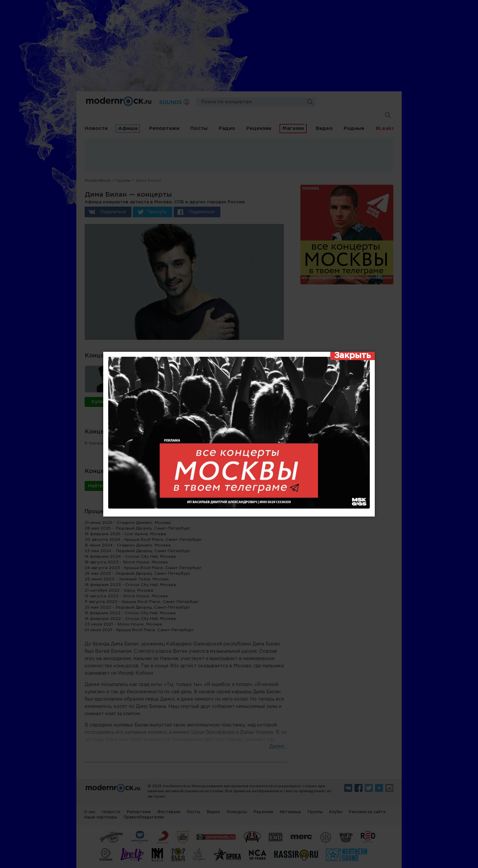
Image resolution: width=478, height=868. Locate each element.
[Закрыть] (353, 356)
